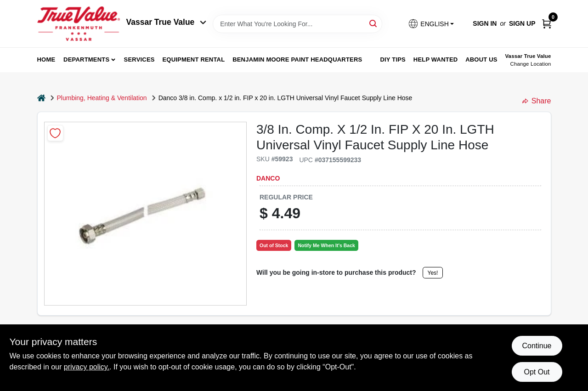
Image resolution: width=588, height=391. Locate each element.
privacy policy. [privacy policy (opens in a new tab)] (87, 367)
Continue (537, 346)
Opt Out (537, 372)
